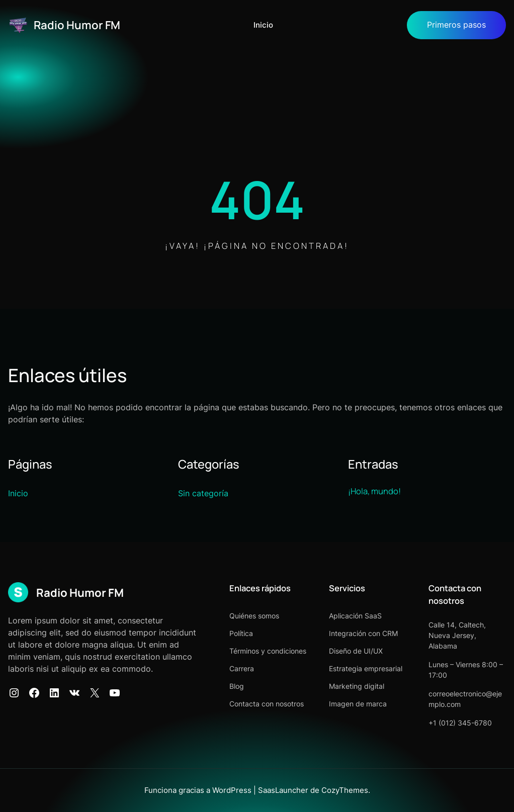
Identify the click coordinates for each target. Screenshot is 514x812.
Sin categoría (203, 493)
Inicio (263, 25)
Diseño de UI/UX (356, 651)
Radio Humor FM (77, 25)
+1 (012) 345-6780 (460, 723)
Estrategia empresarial (366, 668)
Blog (237, 686)
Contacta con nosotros (267, 704)
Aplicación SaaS (355, 616)
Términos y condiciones (268, 651)
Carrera (242, 668)
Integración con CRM (363, 633)
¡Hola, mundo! (374, 491)
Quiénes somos (254, 616)
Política (241, 633)
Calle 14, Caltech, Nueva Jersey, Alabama (457, 635)
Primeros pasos (456, 25)
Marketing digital (357, 686)
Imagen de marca (358, 704)
